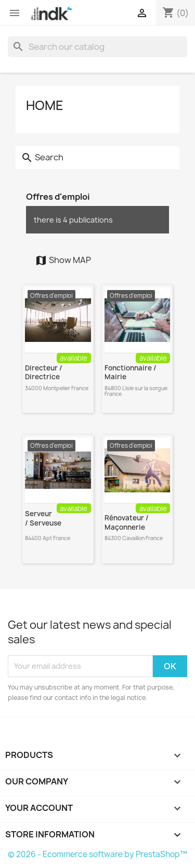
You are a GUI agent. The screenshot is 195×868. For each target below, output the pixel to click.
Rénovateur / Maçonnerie (127, 522)
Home (45, 105)
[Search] (97, 47)
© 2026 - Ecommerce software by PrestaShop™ (97, 854)
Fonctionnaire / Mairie (131, 373)
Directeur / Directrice (44, 373)
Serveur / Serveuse (43, 518)
